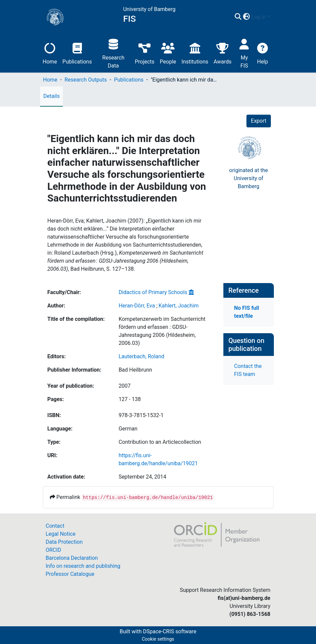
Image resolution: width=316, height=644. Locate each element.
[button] (247, 17)
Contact (55, 526)
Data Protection (64, 542)
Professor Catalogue (70, 574)
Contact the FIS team (248, 370)
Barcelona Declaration (72, 558)
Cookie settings (158, 639)
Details (52, 96)
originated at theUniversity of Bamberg (248, 178)
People (168, 53)
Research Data (113, 53)
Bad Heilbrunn (135, 370)
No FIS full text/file (247, 312)
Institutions (195, 53)
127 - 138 (130, 399)
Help (263, 53)
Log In (259, 17)
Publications (77, 53)
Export (258, 121)
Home (50, 53)
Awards (223, 53)
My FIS (244, 53)
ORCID (54, 550)
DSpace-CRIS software (170, 631)
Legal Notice (61, 534)
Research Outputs (86, 80)
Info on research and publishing (83, 566)
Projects (145, 53)
